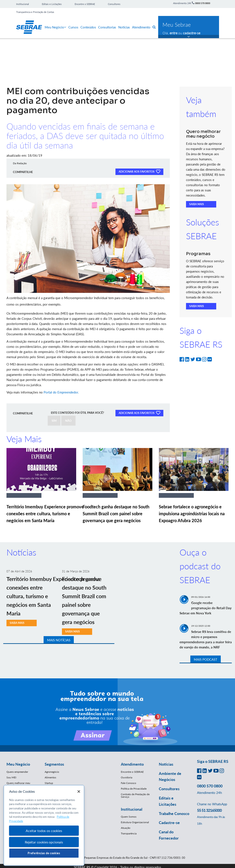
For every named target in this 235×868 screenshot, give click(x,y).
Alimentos (50, 777)
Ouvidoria (127, 777)
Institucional (23, 4)
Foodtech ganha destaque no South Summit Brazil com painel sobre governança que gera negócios (116, 514)
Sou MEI (11, 777)
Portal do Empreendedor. (62, 392)
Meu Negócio (55, 27)
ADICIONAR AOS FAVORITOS (139, 171)
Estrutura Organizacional (135, 822)
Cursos (73, 27)
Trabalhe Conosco (174, 813)
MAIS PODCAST (206, 659)
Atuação (126, 828)
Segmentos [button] (54, 764)
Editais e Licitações (52, 4)
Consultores (114, 4)
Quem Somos (129, 817)
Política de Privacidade (134, 789)
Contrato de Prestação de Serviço (135, 795)
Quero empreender (17, 772)
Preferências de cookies (44, 853)
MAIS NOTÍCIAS (59, 640)
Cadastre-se (169, 823)
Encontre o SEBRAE (85, 4)
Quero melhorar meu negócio (18, 784)
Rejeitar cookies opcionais (44, 842)
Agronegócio (52, 772)
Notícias (124, 27)
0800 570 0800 (203, 3)
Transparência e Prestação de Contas (35, 12)
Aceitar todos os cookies (44, 831)
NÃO (68, 421)
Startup (49, 783)
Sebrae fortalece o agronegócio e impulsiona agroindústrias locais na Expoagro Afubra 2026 (192, 514)
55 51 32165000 (209, 810)
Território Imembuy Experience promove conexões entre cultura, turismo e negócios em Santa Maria (45, 514)
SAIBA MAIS (197, 204)
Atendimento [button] (132, 764)
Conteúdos (88, 27)
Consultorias (107, 27)
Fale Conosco (129, 783)
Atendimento (141, 27)
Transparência (129, 833)
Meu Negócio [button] (18, 764)
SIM (54, 421)
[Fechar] (79, 792)
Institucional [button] (132, 809)
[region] (44, 825)
